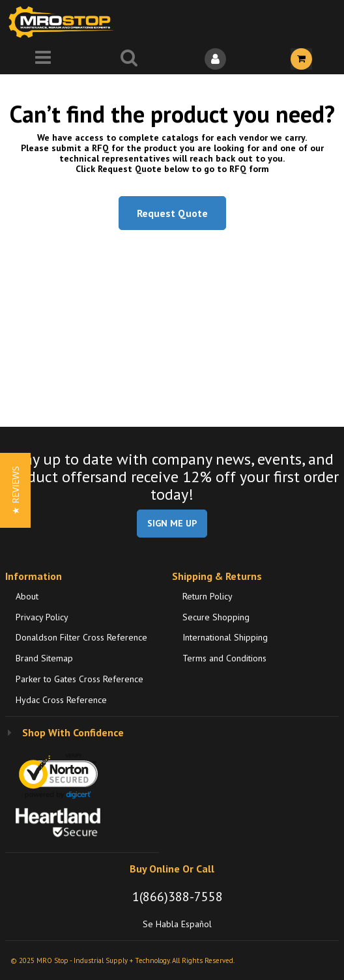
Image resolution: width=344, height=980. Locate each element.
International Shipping (225, 637)
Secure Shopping (216, 617)
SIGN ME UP (172, 523)
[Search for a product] (129, 59)
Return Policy (208, 596)
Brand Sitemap (44, 658)
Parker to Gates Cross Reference (79, 679)
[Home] (64, 22)
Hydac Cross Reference (61, 700)
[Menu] (43, 59)
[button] (15, 490)
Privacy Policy (42, 617)
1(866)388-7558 (178, 897)
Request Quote (172, 213)
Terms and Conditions (224, 658)
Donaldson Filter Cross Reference (81, 637)
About (27, 596)
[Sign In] (215, 59)
